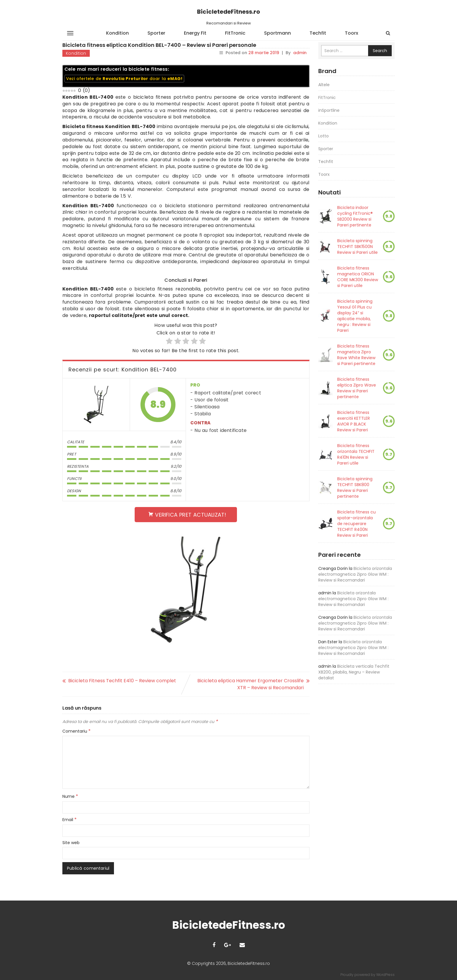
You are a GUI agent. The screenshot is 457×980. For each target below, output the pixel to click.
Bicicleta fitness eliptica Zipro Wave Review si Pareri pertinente (357, 388)
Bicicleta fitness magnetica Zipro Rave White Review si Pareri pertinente (356, 355)
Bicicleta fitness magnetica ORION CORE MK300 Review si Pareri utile (358, 277)
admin (300, 53)
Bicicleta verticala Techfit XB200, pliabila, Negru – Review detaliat (354, 672)
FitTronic (235, 33)
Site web (71, 843)
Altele (324, 85)
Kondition (117, 33)
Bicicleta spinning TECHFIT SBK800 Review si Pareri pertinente (355, 488)
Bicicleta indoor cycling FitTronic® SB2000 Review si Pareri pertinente (355, 216)
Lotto (324, 136)
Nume (70, 796)
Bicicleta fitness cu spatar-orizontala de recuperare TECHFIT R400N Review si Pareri (356, 524)
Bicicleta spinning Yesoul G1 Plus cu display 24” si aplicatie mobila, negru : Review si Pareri (355, 316)
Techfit (318, 33)
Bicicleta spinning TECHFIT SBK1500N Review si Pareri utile (357, 247)
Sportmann (277, 33)
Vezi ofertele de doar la (124, 79)
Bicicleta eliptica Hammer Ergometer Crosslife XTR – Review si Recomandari (251, 684)
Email (70, 820)
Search (380, 51)
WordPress (385, 975)
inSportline (329, 110)
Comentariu (77, 731)
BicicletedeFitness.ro (228, 12)
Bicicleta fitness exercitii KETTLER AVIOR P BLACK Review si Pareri (354, 421)
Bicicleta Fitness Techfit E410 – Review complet (122, 681)
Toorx (351, 33)
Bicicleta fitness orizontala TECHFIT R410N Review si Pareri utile (356, 454)
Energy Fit (195, 33)
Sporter (156, 33)
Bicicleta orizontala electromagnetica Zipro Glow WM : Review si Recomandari (355, 574)
